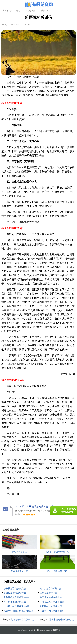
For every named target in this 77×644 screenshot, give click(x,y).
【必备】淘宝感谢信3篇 (51, 611)
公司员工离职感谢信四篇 (52, 602)
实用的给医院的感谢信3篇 (23, 620)
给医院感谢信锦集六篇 (15, 593)
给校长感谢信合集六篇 (15, 589)
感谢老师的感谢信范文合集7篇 (19, 611)
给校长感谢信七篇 (49, 593)
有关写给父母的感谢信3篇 (16, 597)
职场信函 (31, 11)
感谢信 (45, 11)
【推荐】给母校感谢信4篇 (16, 606)
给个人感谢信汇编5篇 (50, 589)
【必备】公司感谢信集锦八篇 (61, 620)
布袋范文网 (35, 630)
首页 (18, 11)
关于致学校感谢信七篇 (51, 597)
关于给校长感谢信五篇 (15, 602)
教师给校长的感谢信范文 (52, 606)
